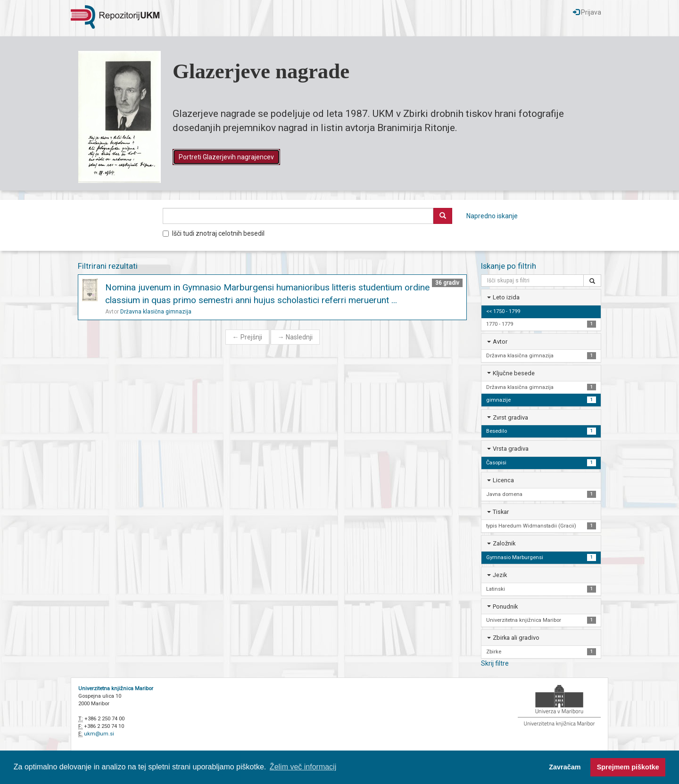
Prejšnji (247, 337)
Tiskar (501, 512)
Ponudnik (505, 607)
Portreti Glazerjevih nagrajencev (226, 157)
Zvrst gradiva (510, 417)
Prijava (587, 12)
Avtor (500, 342)
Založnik (504, 543)
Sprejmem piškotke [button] (628, 767)
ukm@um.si (99, 734)
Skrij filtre (495, 663)
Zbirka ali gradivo (516, 638)
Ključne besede (514, 373)
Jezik (500, 575)
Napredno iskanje (492, 216)
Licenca (503, 480)
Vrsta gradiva (511, 449)
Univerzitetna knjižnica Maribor (116, 689)
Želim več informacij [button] (303, 767)
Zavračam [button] (565, 767)
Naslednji (295, 337)
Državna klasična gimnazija (156, 312)
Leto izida (506, 297)
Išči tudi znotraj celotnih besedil (214, 233)
